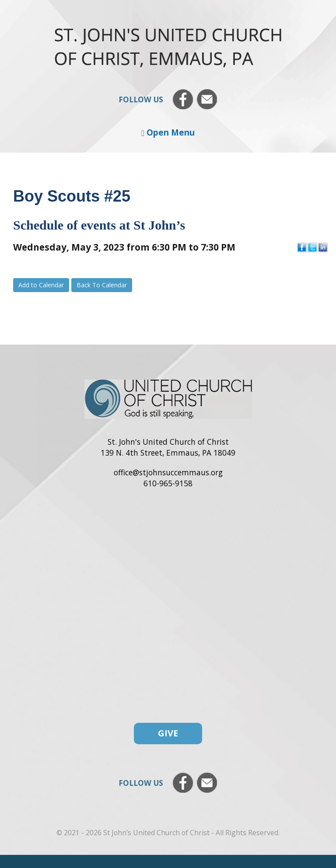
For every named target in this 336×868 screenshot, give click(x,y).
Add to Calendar (41, 285)
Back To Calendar (102, 285)
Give (168, 733)
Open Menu (168, 132)
